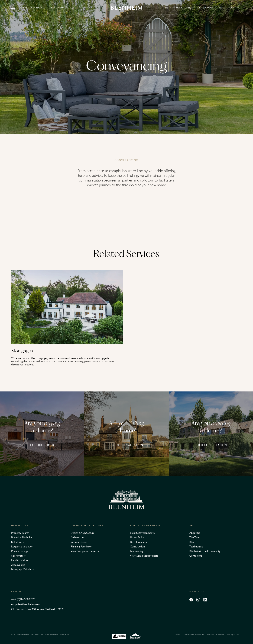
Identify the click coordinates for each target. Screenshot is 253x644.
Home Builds (137, 537)
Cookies (220, 635)
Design (178, 8)
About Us (195, 533)
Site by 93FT (233, 635)
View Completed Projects (85, 551)
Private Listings (20, 551)
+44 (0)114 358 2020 (23, 599)
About (194, 526)
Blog (192, 542)
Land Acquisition (20, 560)
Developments (138, 542)
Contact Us (196, 556)
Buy (33, 8)
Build (210, 8)
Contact (236, 8)
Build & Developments (145, 526)
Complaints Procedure (194, 635)
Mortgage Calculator (23, 569)
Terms (177, 635)
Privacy (210, 635)
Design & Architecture (87, 526)
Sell (62, 8)
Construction (137, 547)
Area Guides (18, 565)
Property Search (20, 533)
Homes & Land (21, 526)
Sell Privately (18, 556)
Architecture (78, 537)
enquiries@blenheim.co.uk (26, 604)
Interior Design (79, 542)
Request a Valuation (22, 547)
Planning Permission (81, 547)
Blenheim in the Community (205, 551)
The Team (195, 537)
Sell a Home (18, 542)
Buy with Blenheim (22, 537)
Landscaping (137, 551)
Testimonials (196, 547)
